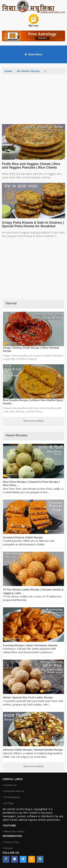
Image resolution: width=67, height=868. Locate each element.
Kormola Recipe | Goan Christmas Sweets (30, 645)
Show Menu (33, 54)
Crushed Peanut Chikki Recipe (23, 537)
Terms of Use (12, 842)
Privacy (9, 848)
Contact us (10, 785)
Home (8, 71)
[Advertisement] (33, 101)
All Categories (12, 797)
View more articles (33, 421)
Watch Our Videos (14, 831)
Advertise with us (14, 791)
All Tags (9, 803)
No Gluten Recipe (28, 71)
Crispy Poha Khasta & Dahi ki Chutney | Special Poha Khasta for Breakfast (33, 224)
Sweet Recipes (16, 435)
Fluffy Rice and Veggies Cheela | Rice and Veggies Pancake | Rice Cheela (31, 166)
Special (11, 303)
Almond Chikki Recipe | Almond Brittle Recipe (33, 750)
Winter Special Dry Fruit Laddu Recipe (28, 697)
